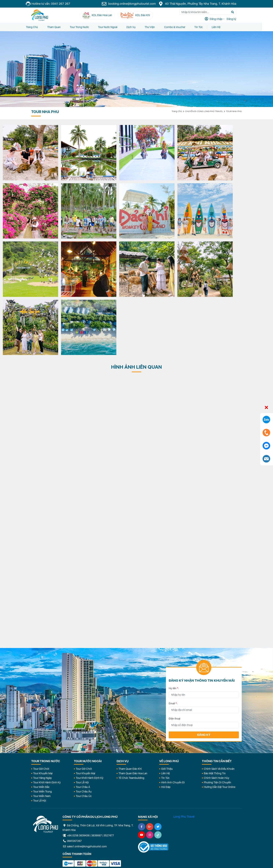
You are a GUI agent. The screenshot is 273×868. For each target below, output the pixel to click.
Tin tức (206, 27)
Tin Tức (165, 707)
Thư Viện (157, 27)
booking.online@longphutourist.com (134, 4)
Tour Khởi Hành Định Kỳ (47, 711)
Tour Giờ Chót (41, 698)
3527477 (109, 764)
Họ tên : (174, 617)
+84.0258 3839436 (78, 764)
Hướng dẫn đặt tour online (220, 716)
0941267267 (72, 770)
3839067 (96, 764)
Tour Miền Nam (42, 725)
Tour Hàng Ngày (42, 707)
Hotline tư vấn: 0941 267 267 (53, 4)
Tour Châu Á (83, 716)
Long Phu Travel (184, 745)
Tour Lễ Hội (40, 729)
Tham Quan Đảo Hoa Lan (133, 702)
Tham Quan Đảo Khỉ (130, 698)
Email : (173, 632)
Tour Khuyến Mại (43, 702)
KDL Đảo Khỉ (201, 820)
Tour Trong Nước (85, 27)
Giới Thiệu (167, 698)
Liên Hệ (224, 27)
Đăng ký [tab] (237, 19)
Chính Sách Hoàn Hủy (217, 707)
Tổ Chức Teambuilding (131, 707)
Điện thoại (175, 647)
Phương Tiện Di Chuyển (217, 711)
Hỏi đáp (166, 716)
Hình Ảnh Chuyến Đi (173, 711)
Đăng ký (204, 664)
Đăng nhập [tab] (221, 19)
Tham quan (59, 27)
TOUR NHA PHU (234, 111)
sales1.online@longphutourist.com (85, 775)
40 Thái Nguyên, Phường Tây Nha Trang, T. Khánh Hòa (203, 4)
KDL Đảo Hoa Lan (159, 820)
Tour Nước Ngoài (114, 27)
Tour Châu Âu (84, 720)
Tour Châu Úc (84, 725)
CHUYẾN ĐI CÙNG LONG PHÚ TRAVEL (204, 111)
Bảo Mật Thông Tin (215, 702)
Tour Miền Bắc (41, 716)
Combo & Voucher (182, 27)
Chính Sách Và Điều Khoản (219, 698)
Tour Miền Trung (42, 720)
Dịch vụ (138, 27)
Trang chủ (37, 27)
